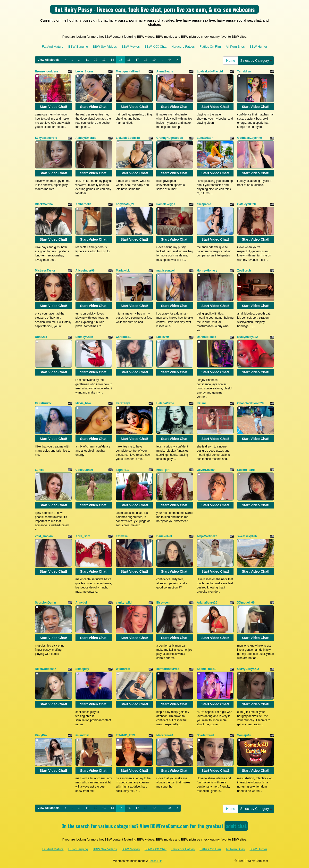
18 (146, 60)
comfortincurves (168, 669)
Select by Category (256, 61)
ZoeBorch (244, 271)
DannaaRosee (206, 337)
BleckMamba (44, 204)
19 (154, 60)
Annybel (81, 603)
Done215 (41, 337)
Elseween (163, 603)
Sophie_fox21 (206, 669)
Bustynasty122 (247, 337)
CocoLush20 (84, 470)
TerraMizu (244, 71)
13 (104, 60)
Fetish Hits (155, 861)
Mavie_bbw (83, 403)
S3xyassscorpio (46, 138)
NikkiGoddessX (46, 669)
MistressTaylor (45, 271)
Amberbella (83, 204)
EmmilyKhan (84, 337)
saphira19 (123, 470)
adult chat (236, 826)
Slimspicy (82, 669)
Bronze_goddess (47, 71)
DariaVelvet (164, 536)
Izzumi (201, 403)
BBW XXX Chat (156, 47)
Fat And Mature (53, 47)
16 (129, 60)
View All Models (49, 60)
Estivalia (122, 536)
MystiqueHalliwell (128, 71)
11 (87, 60)
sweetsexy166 (247, 536)
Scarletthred (205, 735)
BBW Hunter (258, 47)
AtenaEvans (165, 71)
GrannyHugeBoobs (170, 138)
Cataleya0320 (246, 204)
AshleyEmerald (86, 138)
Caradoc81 (123, 337)
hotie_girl (163, 470)
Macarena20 (165, 735)
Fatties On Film (210, 47)
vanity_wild (124, 603)
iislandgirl (82, 735)
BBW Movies (131, 47)
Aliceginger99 (85, 271)
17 (137, 60)
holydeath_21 (125, 204)
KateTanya (123, 403)
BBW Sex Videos (105, 47)
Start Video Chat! (53, 107)
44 (170, 60)
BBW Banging (78, 47)
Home (230, 61)
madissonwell (166, 271)
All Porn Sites (235, 47)
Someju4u (244, 735)
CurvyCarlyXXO (248, 669)
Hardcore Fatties (183, 47)
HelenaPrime (165, 403)
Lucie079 (163, 337)
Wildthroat (123, 669)
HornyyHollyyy (207, 271)
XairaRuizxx (43, 403)
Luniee (40, 470)
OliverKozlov (206, 470)
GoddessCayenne (249, 138)
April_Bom (83, 536)
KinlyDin (41, 735)
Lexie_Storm (84, 71)
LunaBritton (205, 138)
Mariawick (123, 271)
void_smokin (44, 536)
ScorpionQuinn (46, 603)
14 (112, 60)
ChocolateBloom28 (250, 403)
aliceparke (204, 204)
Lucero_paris (246, 470)
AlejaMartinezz (207, 536)
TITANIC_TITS (125, 735)
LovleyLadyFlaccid (210, 71)
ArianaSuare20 (207, 603)
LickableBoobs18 (128, 138)
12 (96, 60)
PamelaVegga (166, 204)
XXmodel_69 (246, 603)
